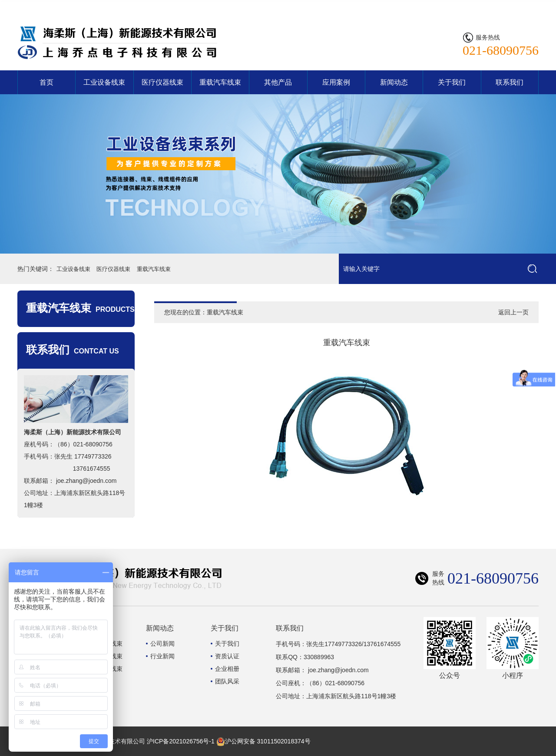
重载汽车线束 (220, 82)
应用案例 (336, 82)
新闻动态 (394, 82)
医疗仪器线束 (162, 82)
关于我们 (452, 82)
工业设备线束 (104, 82)
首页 (46, 82)
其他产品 (278, 82)
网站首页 (487, 7)
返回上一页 (513, 312)
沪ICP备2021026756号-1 (181, 741)
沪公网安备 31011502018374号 (263, 741)
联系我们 (522, 7)
